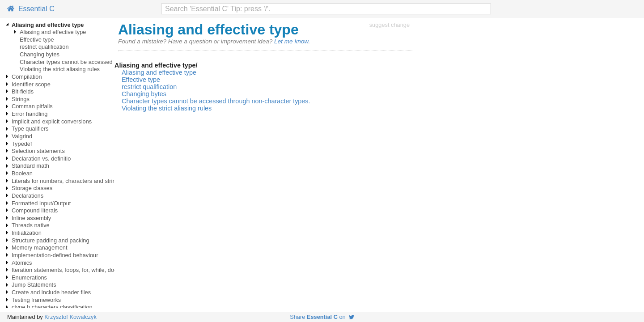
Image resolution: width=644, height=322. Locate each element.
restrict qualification (44, 47)
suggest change (390, 25)
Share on (322, 317)
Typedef (22, 144)
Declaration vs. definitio (41, 159)
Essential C (31, 9)
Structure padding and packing (51, 240)
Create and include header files (51, 292)
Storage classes (32, 188)
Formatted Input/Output (41, 203)
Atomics (22, 263)
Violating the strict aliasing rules (60, 69)
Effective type (37, 40)
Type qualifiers (30, 129)
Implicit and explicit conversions (52, 121)
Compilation (27, 77)
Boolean (22, 173)
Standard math (30, 166)
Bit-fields (23, 91)
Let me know (291, 41)
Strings (21, 99)
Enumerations (29, 278)
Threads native (31, 225)
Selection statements (38, 151)
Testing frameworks (36, 300)
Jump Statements (34, 285)
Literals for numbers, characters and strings (67, 181)
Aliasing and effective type (53, 32)
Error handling (30, 114)
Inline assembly (31, 218)
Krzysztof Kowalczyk (70, 317)
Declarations (28, 196)
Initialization (27, 233)
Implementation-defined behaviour (55, 255)
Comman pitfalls (32, 106)
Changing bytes (40, 54)
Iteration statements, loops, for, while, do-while (70, 270)
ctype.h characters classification (52, 307)
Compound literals (35, 210)
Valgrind (22, 136)
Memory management (39, 248)
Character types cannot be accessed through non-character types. (104, 62)
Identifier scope (31, 84)
